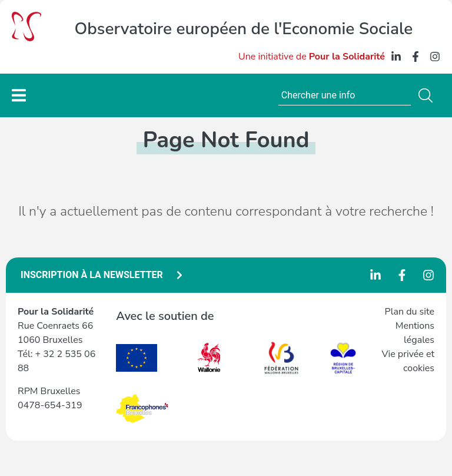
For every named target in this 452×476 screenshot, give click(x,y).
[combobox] (345, 95)
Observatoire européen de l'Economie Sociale (244, 29)
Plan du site (410, 312)
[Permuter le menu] (19, 95)
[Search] (428, 95)
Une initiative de (312, 57)
